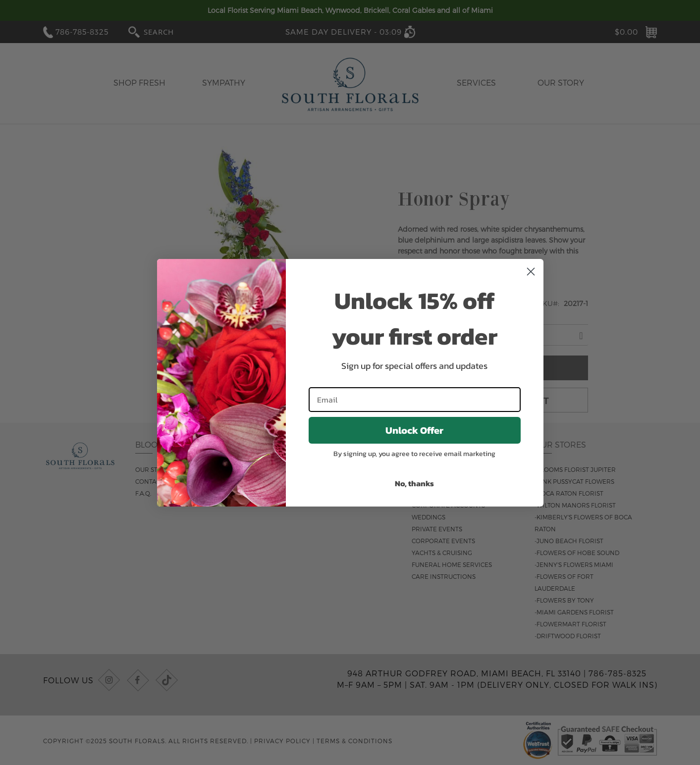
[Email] (415, 400)
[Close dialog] (531, 272)
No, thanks (414, 483)
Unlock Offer (414, 430)
